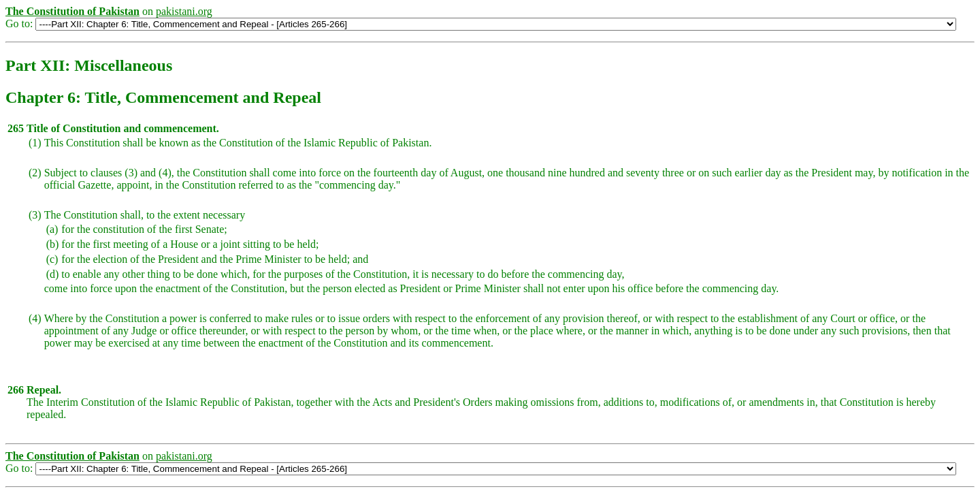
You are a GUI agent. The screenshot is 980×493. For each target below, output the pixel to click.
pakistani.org (184, 11)
